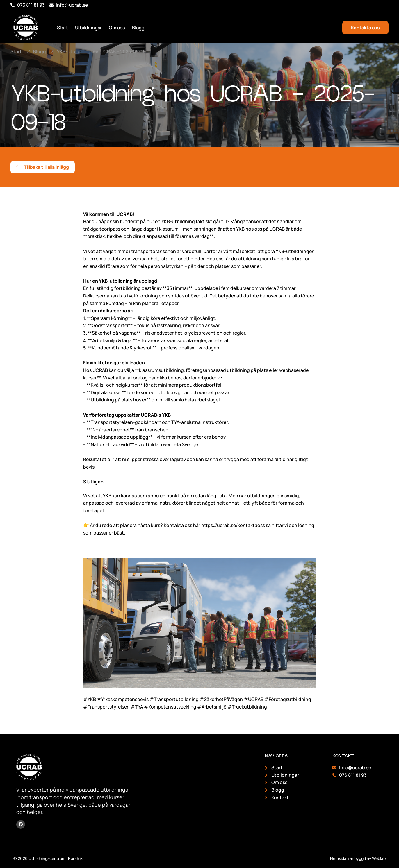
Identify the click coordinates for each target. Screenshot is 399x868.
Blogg (138, 28)
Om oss (117, 28)
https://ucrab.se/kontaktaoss (233, 525)
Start (63, 28)
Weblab (379, 858)
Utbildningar (89, 28)
